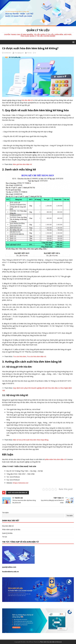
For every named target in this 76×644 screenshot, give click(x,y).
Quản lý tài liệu (7, 533)
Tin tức (29, 53)
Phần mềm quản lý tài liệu (11, 529)
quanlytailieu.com (9, 567)
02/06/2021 (8, 53)
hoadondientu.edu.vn (10, 572)
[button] (73, 42)
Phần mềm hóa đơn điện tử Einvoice (51, 642)
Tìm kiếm (5, 513)
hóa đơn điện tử (8, 526)
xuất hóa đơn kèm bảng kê (18, 493)
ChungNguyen (19, 53)
